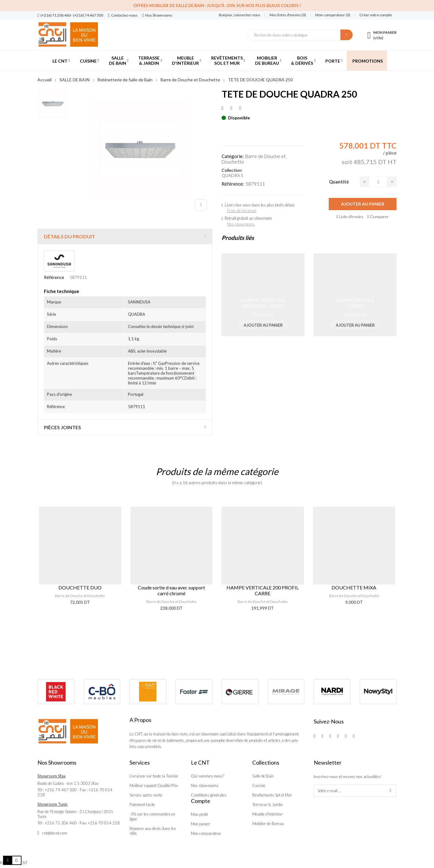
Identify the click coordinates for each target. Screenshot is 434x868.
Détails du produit (70, 236)
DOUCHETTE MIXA (354, 587)
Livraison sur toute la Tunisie (154, 776)
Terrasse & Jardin (267, 804)
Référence (54, 277)
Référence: (233, 184)
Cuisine (259, 785)
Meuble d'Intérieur (267, 814)
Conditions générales (209, 795)
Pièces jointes (62, 427)
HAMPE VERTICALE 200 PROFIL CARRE (263, 590)
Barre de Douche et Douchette (80, 596)
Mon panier (200, 824)
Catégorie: (233, 156)
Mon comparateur (206, 833)
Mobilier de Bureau (268, 824)
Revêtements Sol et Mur (272, 795)
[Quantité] (378, 182)
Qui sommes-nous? (207, 776)
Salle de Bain (263, 776)
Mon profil (199, 814)
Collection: (232, 170)
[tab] (125, 236)
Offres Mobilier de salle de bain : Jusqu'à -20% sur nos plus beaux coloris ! (217, 6)
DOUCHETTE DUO (80, 587)
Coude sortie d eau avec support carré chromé (171, 590)
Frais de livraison (242, 210)
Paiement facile (142, 804)
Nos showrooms (241, 224)
